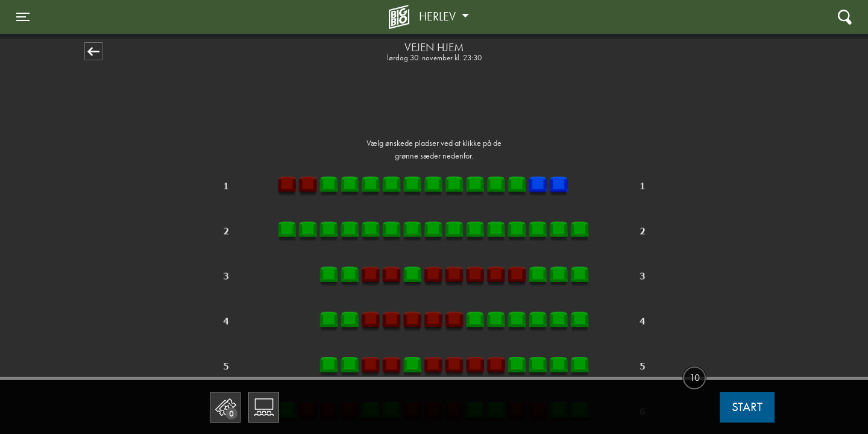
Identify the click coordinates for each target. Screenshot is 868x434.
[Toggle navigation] (23, 17)
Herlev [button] (439, 16)
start (747, 407)
